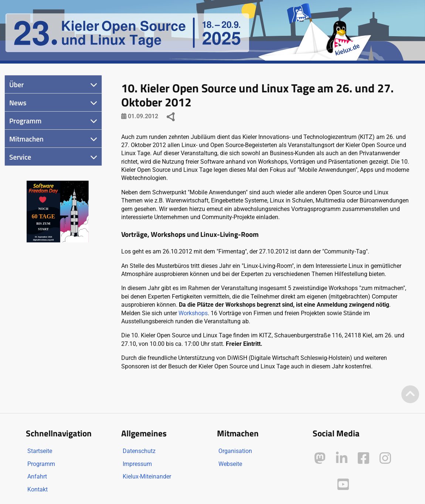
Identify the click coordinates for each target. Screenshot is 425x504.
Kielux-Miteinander (147, 476)
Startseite (40, 451)
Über (16, 84)
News (18, 103)
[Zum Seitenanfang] (410, 395)
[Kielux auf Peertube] (321, 483)
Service (20, 157)
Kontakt (38, 489)
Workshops (193, 313)
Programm (25, 121)
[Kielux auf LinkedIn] (342, 458)
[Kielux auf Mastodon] (320, 458)
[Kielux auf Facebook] (363, 458)
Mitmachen (26, 139)
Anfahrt (37, 476)
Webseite (230, 464)
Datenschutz (139, 451)
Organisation (235, 451)
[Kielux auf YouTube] (343, 485)
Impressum (137, 464)
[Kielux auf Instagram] (385, 458)
